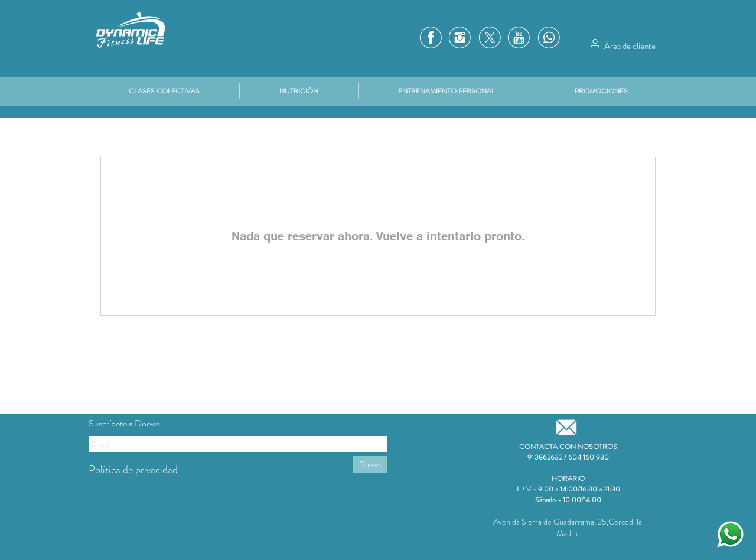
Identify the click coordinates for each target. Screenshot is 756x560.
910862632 (545, 457)
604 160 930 (589, 457)
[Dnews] (370, 465)
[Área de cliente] (595, 44)
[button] (601, 91)
